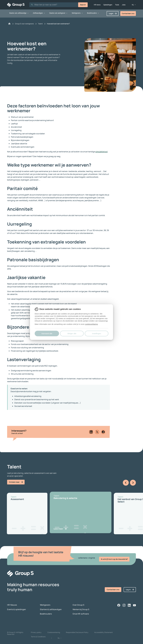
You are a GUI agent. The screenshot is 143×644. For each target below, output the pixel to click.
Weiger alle (72, 333)
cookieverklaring (91, 324)
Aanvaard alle (47, 333)
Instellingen (97, 333)
